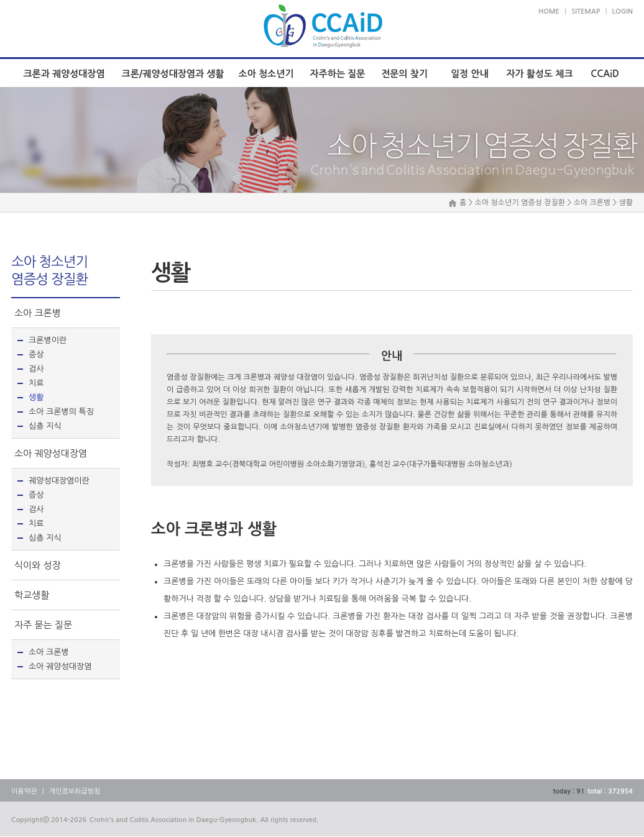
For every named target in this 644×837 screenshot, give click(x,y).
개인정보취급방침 (75, 791)
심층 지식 (45, 426)
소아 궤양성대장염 (51, 453)
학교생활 (32, 595)
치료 (36, 383)
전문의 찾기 (404, 74)
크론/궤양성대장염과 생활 (173, 74)
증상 (36, 354)
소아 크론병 (38, 313)
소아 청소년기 (266, 74)
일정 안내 (470, 74)
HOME (549, 11)
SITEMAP (586, 11)
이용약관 (24, 791)
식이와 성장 (38, 565)
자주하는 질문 (338, 74)
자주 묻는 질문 (43, 625)
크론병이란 (48, 340)
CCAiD (605, 74)
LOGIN (623, 11)
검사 (36, 369)
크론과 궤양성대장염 (64, 74)
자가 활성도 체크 (539, 74)
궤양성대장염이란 (59, 481)
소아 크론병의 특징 (61, 412)
